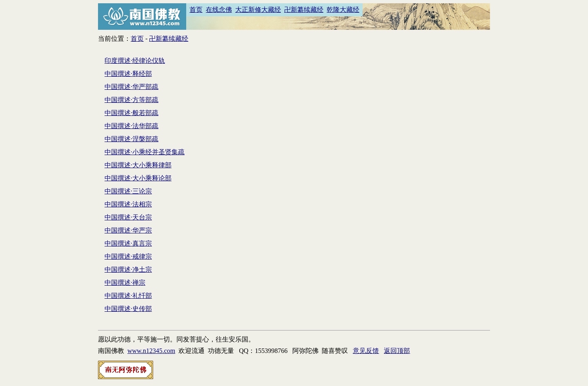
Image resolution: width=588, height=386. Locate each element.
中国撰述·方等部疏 (131, 100)
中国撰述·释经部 (128, 74)
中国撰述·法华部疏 (131, 126)
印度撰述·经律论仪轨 (135, 61)
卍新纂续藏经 (304, 10)
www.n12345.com (151, 351)
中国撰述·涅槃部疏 (131, 139)
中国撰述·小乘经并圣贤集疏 (145, 152)
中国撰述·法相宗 (128, 204)
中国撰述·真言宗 (128, 243)
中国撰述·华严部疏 (131, 87)
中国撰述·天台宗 (128, 217)
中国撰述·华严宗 (128, 230)
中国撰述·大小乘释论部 (138, 178)
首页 (196, 10)
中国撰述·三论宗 (128, 191)
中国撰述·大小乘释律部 (138, 165)
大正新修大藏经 (258, 10)
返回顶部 (397, 351)
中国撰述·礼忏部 (128, 296)
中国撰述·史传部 (128, 309)
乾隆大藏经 (343, 10)
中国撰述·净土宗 (128, 270)
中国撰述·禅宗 (125, 283)
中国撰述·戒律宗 (128, 256)
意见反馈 (366, 351)
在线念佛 (219, 10)
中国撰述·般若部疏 (131, 113)
